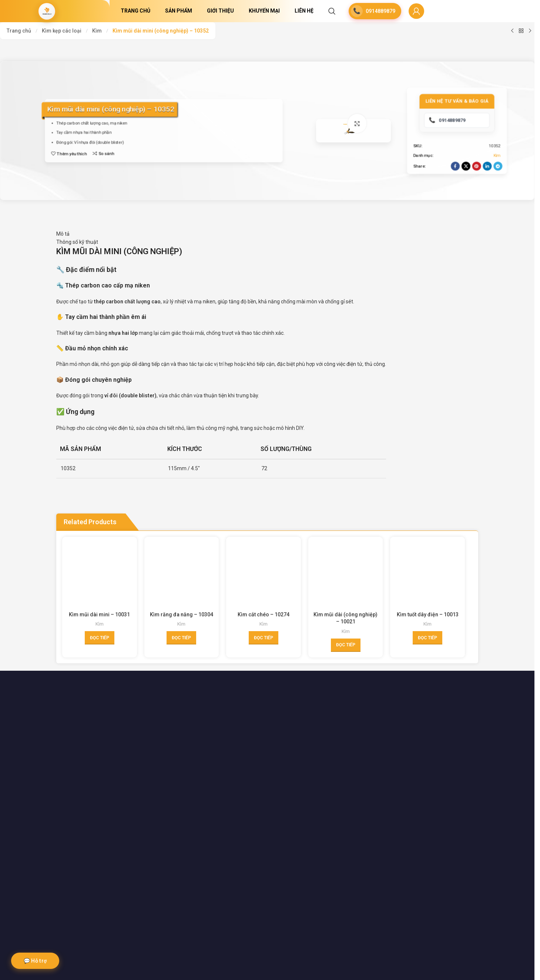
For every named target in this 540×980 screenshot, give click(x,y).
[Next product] (530, 31)
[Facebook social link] (453, 187)
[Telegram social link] (496, 187)
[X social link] (464, 187)
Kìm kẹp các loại (62, 31)
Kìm (97, 31)
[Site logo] (47, 11)
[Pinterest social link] (474, 187)
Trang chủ (19, 31)
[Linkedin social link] (485, 187)
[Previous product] (512, 31)
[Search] (332, 11)
